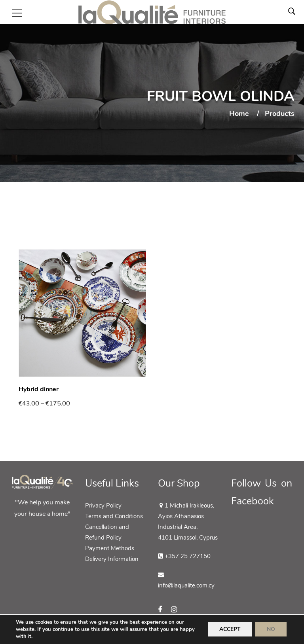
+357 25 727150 (188, 556)
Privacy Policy (103, 506)
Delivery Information (112, 559)
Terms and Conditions (114, 516)
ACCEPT (229, 629)
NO (271, 629)
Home (239, 114)
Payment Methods (110, 548)
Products (280, 114)
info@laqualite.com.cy (186, 585)
